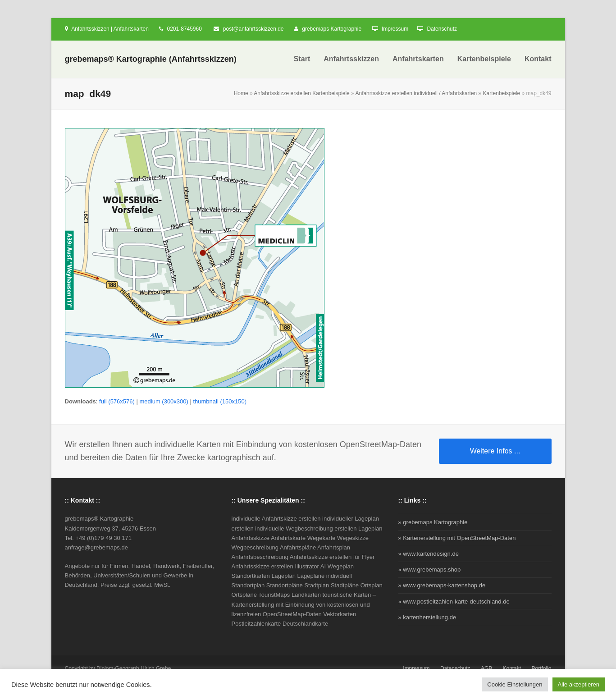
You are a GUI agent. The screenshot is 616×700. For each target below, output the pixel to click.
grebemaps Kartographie (332, 29)
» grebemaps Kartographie (433, 522)
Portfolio (542, 668)
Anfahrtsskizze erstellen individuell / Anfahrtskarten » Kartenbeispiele (438, 93)
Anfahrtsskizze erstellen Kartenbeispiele (302, 93)
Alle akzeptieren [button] (579, 684)
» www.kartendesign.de (429, 554)
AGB (486, 668)
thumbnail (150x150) (220, 401)
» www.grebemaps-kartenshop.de (442, 585)
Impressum (395, 29)
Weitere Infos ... (495, 451)
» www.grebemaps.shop (430, 570)
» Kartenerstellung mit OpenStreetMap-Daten (457, 538)
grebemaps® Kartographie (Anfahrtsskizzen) (151, 59)
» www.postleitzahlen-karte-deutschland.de (454, 602)
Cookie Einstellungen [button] (515, 684)
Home (241, 93)
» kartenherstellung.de (427, 617)
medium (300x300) (164, 401)
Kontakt (512, 668)
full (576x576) (117, 401)
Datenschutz (442, 29)
